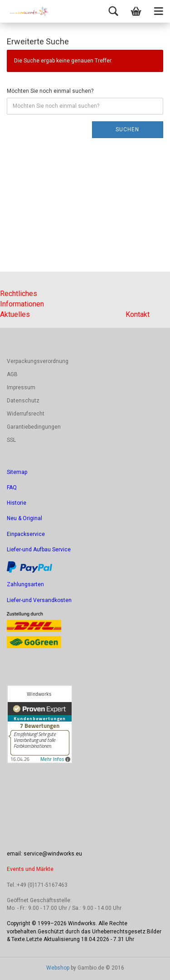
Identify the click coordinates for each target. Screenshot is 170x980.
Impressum (21, 387)
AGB (12, 374)
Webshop (58, 968)
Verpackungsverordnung (38, 361)
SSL (11, 440)
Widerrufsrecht (26, 414)
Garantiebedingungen (34, 427)
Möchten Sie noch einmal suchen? (50, 91)
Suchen (127, 129)
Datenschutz (23, 401)
